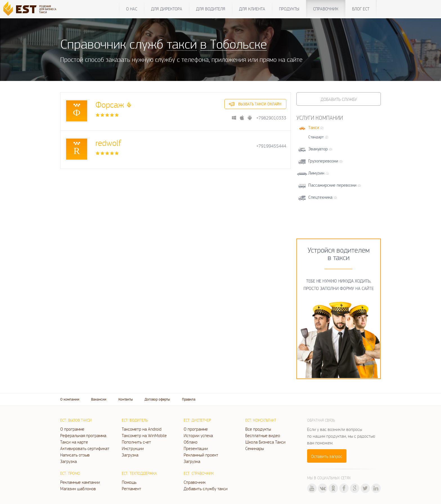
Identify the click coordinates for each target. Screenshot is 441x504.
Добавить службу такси (206, 489)
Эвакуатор (318, 149)
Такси (314, 127)
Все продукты (258, 429)
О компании (70, 399)
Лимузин (316, 173)
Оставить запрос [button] (327, 456)
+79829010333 (271, 118)
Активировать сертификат (85, 448)
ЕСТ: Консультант (261, 420)
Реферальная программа (83, 435)
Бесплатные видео (263, 435)
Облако (191, 442)
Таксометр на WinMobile (144, 435)
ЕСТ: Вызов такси (76, 420)
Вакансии (99, 399)
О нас (132, 9)
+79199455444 (271, 146)
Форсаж (110, 104)
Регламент (131, 489)
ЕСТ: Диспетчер (197, 420)
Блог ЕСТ (361, 9)
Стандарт (316, 137)
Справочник (326, 9)
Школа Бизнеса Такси (265, 442)
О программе (72, 429)
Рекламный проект (201, 455)
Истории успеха (198, 435)
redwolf (108, 143)
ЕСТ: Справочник (199, 473)
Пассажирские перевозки (332, 185)
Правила (189, 399)
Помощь (129, 482)
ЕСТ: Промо (70, 473)
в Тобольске (234, 44)
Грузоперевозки (323, 161)
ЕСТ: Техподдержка (139, 473)
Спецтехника (320, 197)
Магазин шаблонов (78, 489)
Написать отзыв (75, 455)
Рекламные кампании (80, 482)
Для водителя (211, 9)
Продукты (289, 9)
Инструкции (133, 448)
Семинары (255, 448)
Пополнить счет (136, 442)
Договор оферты (157, 399)
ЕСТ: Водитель (135, 420)
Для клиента (252, 9)
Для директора (167, 9)
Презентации (196, 448)
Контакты (126, 399)
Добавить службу (339, 99)
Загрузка (68, 461)
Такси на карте (74, 442)
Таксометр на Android (142, 429)
